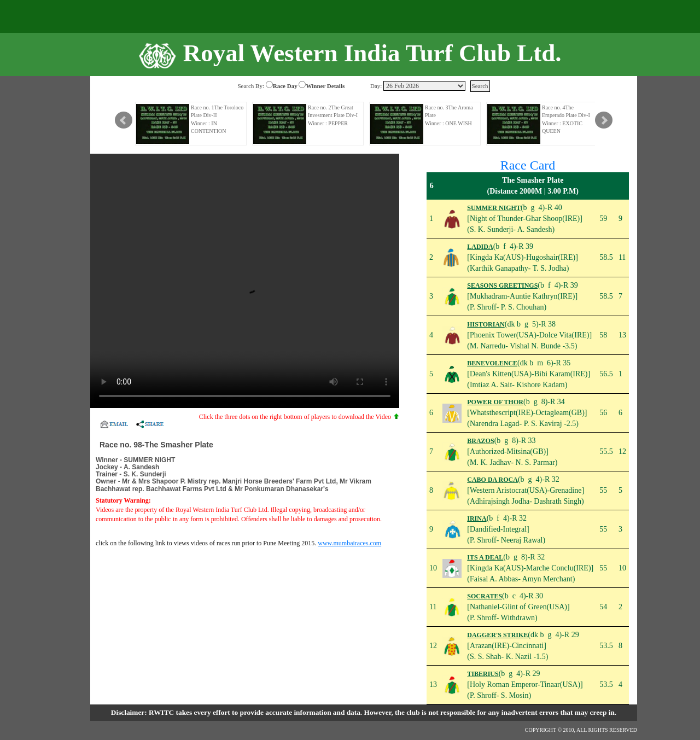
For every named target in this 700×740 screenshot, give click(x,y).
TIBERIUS (483, 674)
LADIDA (480, 247)
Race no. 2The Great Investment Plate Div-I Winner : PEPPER (333, 115)
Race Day (285, 86)
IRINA (477, 518)
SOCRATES (485, 596)
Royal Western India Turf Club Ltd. (372, 53)
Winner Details (325, 86)
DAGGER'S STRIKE (497, 635)
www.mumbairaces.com (349, 543)
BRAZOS (480, 441)
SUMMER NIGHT (494, 208)
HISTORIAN (486, 324)
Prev (124, 120)
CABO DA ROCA (492, 480)
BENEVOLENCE (492, 363)
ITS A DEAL (485, 557)
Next (604, 120)
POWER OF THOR (495, 402)
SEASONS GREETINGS (502, 285)
